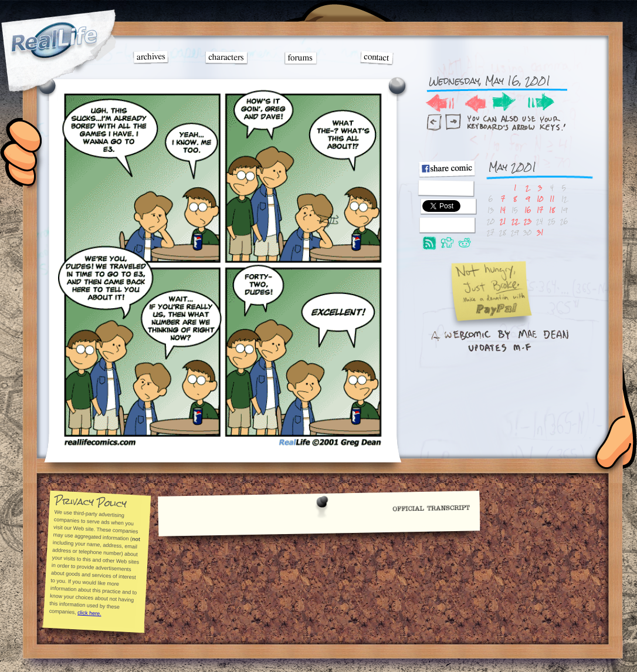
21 (503, 221)
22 (515, 221)
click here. (89, 613)
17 (540, 210)
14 (503, 210)
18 (552, 210)
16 (528, 210)
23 (528, 221)
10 (540, 199)
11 (552, 199)
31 (540, 232)
